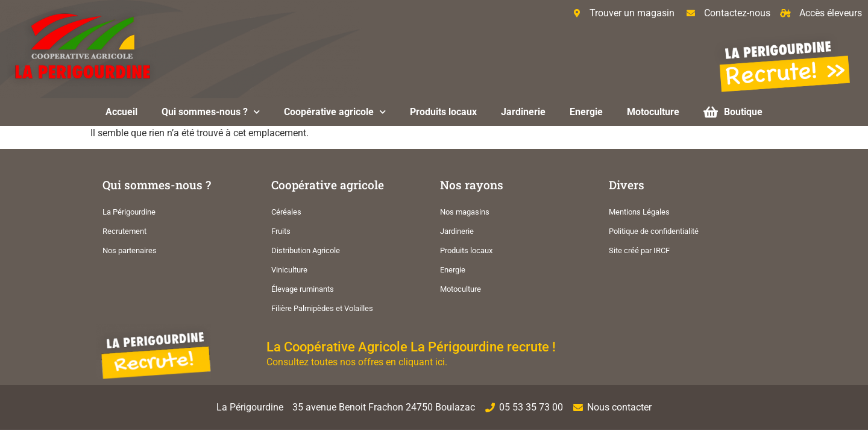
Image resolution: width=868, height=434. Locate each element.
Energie (586, 112)
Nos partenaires (130, 250)
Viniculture (289, 270)
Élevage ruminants (303, 289)
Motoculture (653, 112)
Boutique (733, 112)
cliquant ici (422, 362)
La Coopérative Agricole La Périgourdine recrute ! (411, 347)
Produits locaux (443, 112)
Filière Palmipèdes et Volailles (322, 308)
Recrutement (124, 231)
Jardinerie (523, 112)
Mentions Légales (639, 212)
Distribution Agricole (306, 250)
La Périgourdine (129, 212)
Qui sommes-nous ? (211, 112)
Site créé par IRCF (639, 250)
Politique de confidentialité (654, 231)
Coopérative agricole (335, 112)
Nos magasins (465, 212)
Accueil (121, 112)
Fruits (281, 231)
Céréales (286, 212)
